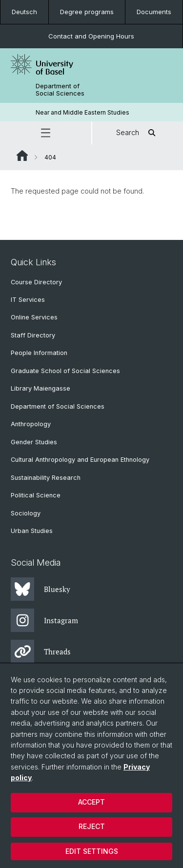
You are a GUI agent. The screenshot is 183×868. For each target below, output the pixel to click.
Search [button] (137, 133)
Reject (92, 826)
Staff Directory (33, 335)
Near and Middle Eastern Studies (82, 112)
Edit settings (92, 851)
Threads (41, 651)
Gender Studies (34, 442)
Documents (154, 12)
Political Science (36, 495)
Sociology (26, 513)
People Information (39, 353)
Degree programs (87, 12)
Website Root (22, 156)
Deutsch (24, 12)
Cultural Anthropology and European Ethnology (80, 460)
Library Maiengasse (41, 388)
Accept (91, 802)
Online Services (34, 317)
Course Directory (36, 282)
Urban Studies (32, 531)
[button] (46, 133)
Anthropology (31, 424)
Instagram (44, 620)
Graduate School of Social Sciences (65, 371)
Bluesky (41, 589)
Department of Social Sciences (60, 90)
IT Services (28, 300)
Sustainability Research (46, 478)
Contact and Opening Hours (91, 36)
